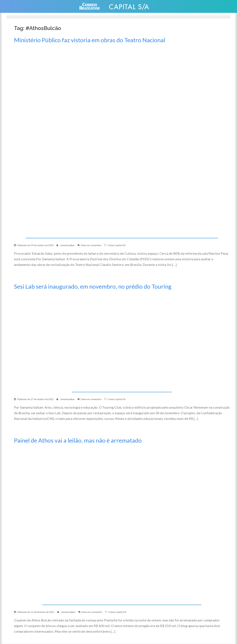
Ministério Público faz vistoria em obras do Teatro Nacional (90, 40)
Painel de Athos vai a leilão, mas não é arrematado (78, 440)
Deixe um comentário (91, 245)
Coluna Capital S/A (117, 245)
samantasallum (67, 245)
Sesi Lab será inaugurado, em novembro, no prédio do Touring (93, 286)
